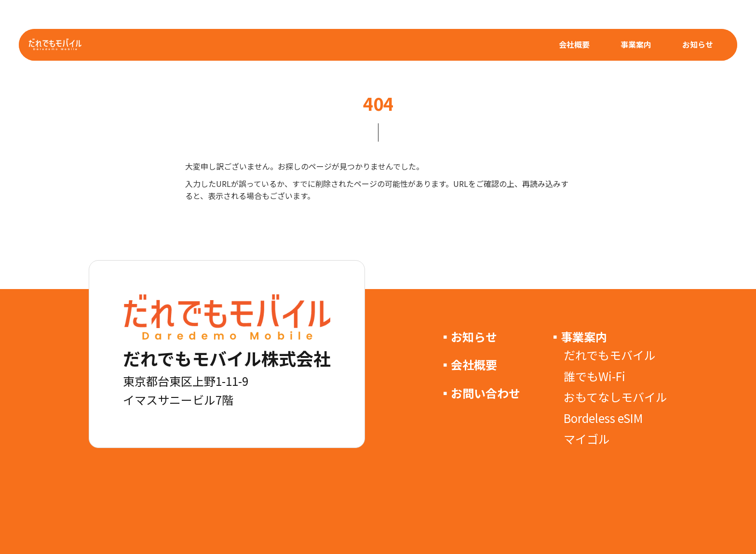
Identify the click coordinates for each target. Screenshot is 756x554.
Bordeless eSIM (603, 418)
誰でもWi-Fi (594, 376)
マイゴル (587, 439)
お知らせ (698, 44)
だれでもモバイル (610, 355)
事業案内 (636, 44)
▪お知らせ (468, 336)
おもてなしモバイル (615, 397)
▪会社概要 (468, 364)
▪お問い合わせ (480, 393)
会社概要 (574, 44)
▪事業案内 (578, 336)
